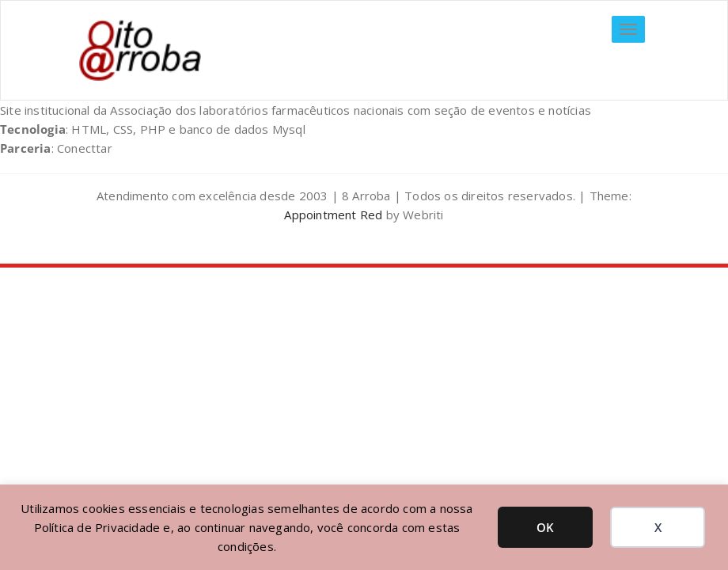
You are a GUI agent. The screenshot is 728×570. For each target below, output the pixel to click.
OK (545, 527)
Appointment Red (333, 215)
